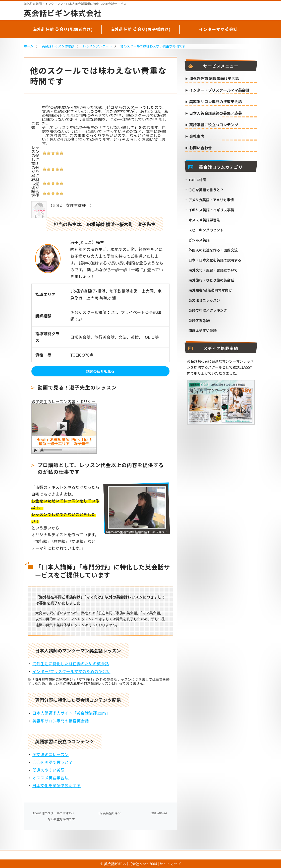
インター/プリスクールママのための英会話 (71, 671)
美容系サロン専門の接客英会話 (61, 721)
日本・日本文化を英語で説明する (215, 260)
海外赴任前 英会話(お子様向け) (141, 29)
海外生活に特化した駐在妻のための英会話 (71, 663)
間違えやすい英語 (48, 770)
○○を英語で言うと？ (52, 762)
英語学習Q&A (199, 320)
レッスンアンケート (97, 46)
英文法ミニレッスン (50, 754)
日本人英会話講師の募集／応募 (216, 113)
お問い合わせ (201, 148)
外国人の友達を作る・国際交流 (213, 250)
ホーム (29, 46)
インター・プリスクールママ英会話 (219, 90)
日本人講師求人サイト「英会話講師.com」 (71, 713)
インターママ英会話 (218, 29)
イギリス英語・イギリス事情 (211, 210)
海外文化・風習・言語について (213, 270)
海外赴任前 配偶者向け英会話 (214, 79)
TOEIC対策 (197, 180)
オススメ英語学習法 (50, 778)
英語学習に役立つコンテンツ (214, 125)
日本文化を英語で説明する (57, 785)
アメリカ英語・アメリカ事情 (211, 200)
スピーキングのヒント (206, 230)
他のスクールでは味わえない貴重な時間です (153, 46)
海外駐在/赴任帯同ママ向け (210, 290)
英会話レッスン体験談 (58, 46)
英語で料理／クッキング (208, 310)
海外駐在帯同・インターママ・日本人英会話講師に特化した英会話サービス (75, 4)
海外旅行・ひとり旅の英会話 (211, 280)
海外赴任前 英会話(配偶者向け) (63, 29)
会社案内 (197, 137)
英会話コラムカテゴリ (216, 167)
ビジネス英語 (199, 240)
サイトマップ (170, 864)
